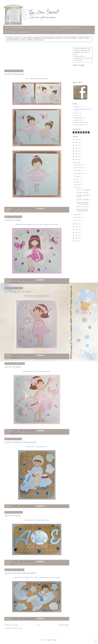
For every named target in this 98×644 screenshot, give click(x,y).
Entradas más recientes (12, 625)
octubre (79, 171)
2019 (76, 157)
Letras (45, 28)
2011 (76, 238)
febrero (79, 218)
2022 (76, 148)
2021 (76, 151)
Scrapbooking (24, 32)
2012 (76, 235)
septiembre (80, 173)
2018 (76, 160)
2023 (76, 145)
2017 (76, 162)
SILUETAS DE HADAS (13, 220)
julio (78, 179)
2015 (76, 227)
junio (78, 182)
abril (78, 188)
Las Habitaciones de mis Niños (70, 28)
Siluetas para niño (34, 28)
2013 (76, 232)
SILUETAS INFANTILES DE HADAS (18, 292)
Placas (53, 28)
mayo (78, 185)
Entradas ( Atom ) (18, 628)
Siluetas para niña (18, 28)
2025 (76, 140)
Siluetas (77, 120)
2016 (76, 224)
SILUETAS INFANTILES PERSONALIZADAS (20, 443)
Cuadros (12, 211)
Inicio (6, 28)
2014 (76, 230)
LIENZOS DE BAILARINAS (14, 74)
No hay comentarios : (29, 209)
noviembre (80, 168)
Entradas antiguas (64, 625)
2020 (76, 154)
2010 (76, 241)
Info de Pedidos (10, 32)
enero (78, 220)
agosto (79, 176)
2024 (76, 142)
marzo (79, 215)
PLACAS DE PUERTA (12, 516)
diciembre (79, 165)
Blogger (55, 640)
